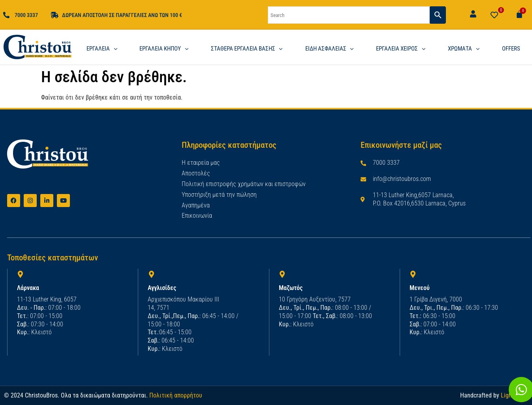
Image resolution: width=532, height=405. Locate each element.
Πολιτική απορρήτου (176, 395)
